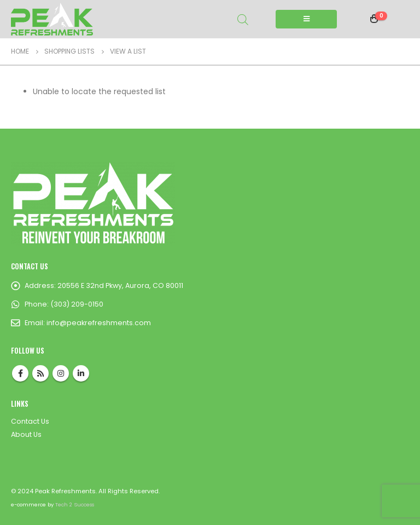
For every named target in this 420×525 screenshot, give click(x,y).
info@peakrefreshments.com (99, 323)
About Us (26, 434)
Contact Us (30, 421)
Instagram (61, 373)
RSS (40, 373)
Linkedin (81, 373)
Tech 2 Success (75, 504)
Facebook (20, 373)
